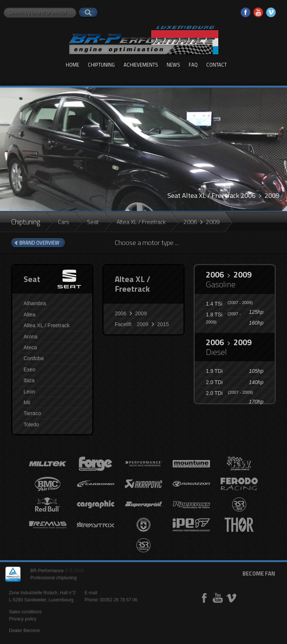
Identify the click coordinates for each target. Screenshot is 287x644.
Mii (27, 402)
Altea (30, 315)
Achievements (141, 65)
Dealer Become (24, 631)
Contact (217, 65)
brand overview (39, 243)
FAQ (193, 65)
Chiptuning (101, 65)
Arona (30, 337)
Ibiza (29, 380)
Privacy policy (23, 619)
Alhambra (35, 303)
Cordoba (34, 358)
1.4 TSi (229, 304)
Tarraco (32, 413)
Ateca (30, 347)
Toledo (31, 424)
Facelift (142, 324)
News (173, 65)
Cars (64, 222)
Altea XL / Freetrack (141, 222)
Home (72, 65)
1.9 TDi (214, 371)
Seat (93, 222)
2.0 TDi (214, 382)
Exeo (30, 369)
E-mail (91, 593)
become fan (259, 574)
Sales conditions (25, 612)
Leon (29, 392)
